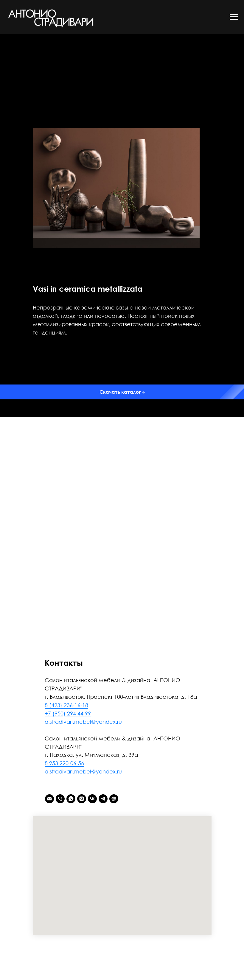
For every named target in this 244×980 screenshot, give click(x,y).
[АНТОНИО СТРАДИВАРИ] (114, 799)
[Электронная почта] (49, 799)
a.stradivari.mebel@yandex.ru (83, 722)
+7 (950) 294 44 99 (68, 713)
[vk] (92, 799)
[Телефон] (60, 799)
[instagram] (82, 799)
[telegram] (103, 799)
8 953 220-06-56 (64, 763)
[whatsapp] (71, 799)
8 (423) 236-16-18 (66, 705)
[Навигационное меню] (234, 17)
